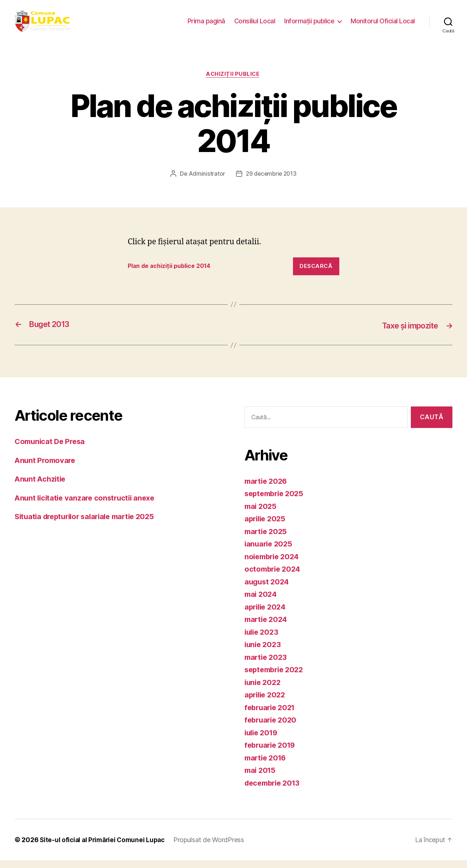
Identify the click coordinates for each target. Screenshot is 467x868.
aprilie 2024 (267, 614)
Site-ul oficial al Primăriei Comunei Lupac (105, 847)
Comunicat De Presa (51, 449)
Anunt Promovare (46, 468)
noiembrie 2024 (273, 564)
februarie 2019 (272, 753)
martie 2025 (267, 539)
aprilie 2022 (266, 702)
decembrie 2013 (274, 791)
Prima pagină (206, 25)
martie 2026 (267, 489)
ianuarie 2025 (270, 551)
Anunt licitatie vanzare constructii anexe (88, 505)
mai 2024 (262, 602)
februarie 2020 (272, 727)
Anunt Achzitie (41, 486)
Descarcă (316, 274)
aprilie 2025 (266, 526)
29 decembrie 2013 (271, 182)
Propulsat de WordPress (213, 847)
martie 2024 (267, 627)
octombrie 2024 (274, 577)
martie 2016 (267, 765)
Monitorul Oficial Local (383, 25)
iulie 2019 (262, 740)
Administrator (206, 182)
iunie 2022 (264, 690)
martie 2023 (267, 665)
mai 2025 (261, 514)
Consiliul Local (255, 25)
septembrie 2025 (276, 501)
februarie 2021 (271, 715)
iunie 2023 (264, 652)
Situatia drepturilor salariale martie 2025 (89, 524)
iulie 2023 (263, 640)
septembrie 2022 (276, 677)
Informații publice (309, 25)
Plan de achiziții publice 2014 (173, 274)
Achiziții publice (233, 82)
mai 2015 (261, 778)
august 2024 (268, 589)
